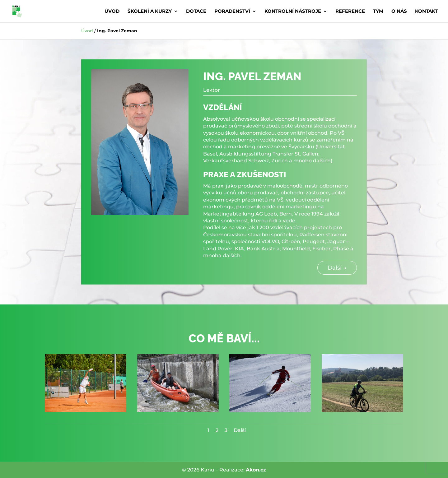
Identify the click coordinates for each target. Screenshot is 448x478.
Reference (350, 12)
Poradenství (232, 12)
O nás (399, 12)
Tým (378, 12)
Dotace (196, 12)
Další (240, 430)
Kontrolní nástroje (293, 12)
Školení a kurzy (150, 12)
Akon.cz (256, 470)
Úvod (112, 12)
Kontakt (427, 12)
